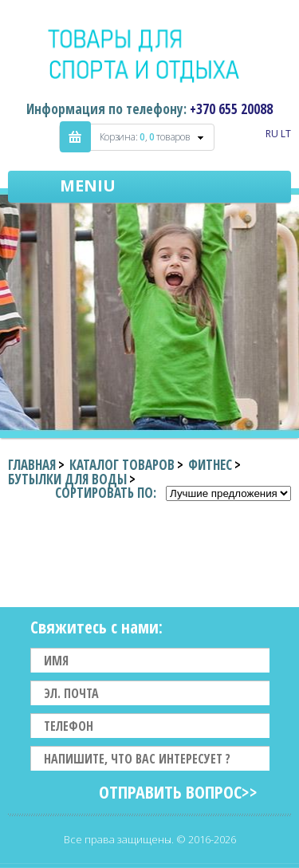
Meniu (88, 185)
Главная (32, 465)
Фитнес (210, 465)
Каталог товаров (122, 465)
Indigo (149, 55)
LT (286, 134)
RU (272, 134)
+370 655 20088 (231, 109)
